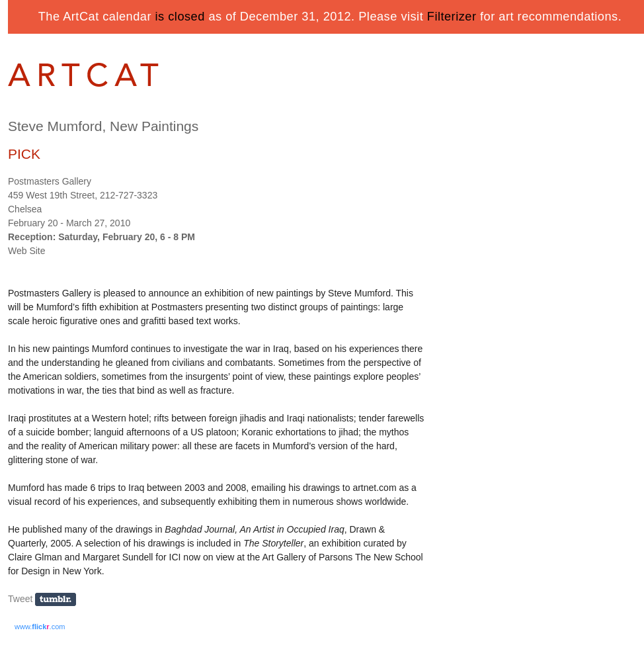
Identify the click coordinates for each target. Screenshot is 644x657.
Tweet (20, 599)
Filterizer (452, 17)
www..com (40, 627)
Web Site (27, 251)
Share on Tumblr (60, 600)
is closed (180, 17)
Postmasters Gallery (50, 181)
